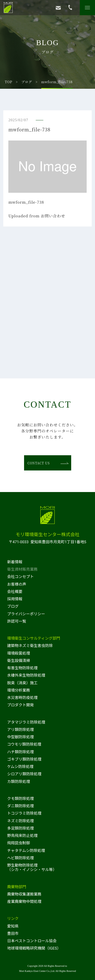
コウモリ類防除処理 (24, 744)
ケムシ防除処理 (20, 767)
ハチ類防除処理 (20, 752)
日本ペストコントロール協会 (32, 941)
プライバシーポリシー (26, 614)
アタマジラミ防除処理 (26, 722)
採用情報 (15, 599)
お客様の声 (17, 584)
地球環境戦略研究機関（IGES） (34, 948)
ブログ (27, 82)
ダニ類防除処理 (20, 806)
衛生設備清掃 (18, 661)
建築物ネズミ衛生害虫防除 (30, 646)
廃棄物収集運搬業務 (24, 894)
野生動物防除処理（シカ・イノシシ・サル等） (32, 868)
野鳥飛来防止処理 (22, 836)
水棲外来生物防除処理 (26, 675)
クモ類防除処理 (20, 799)
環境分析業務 (18, 690)
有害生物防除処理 (22, 668)
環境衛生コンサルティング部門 (34, 638)
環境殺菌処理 (18, 653)
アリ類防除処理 (20, 730)
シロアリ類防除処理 (24, 774)
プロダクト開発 (20, 705)
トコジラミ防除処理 (24, 813)
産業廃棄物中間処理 (24, 902)
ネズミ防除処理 (20, 821)
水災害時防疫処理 (22, 698)
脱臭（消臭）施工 (22, 683)
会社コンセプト (20, 577)
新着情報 (15, 562)
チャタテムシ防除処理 (26, 851)
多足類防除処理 (20, 828)
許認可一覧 (17, 621)
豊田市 (13, 934)
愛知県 (13, 926)
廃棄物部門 (17, 887)
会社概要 (15, 592)
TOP (9, 82)
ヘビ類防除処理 (20, 858)
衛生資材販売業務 (22, 569)
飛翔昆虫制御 (18, 843)
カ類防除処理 (18, 782)
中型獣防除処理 (20, 737)
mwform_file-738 (26, 202)
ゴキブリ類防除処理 (24, 759)
